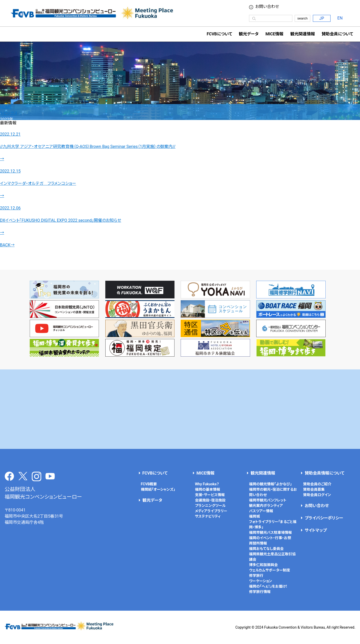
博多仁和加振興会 (263, 565)
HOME (6, 107)
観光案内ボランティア (266, 506)
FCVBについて (155, 473)
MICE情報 (274, 34)
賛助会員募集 (314, 489)
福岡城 (254, 516)
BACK (7, 245)
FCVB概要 (149, 484)
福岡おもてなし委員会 (266, 549)
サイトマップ (316, 530)
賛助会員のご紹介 (317, 484)
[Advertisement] (180, 409)
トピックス (9, 113)
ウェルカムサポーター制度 (270, 570)
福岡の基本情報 (208, 489)
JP (322, 18)
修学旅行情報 (260, 592)
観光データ (249, 34)
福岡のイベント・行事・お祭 (270, 538)
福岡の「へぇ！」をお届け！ (268, 586)
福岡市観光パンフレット (268, 500)
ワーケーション (261, 581)
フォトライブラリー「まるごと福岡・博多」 (273, 524)
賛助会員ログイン (317, 495)
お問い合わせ (267, 7)
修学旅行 (256, 576)
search (302, 18)
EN (340, 18)
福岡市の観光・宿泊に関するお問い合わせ (273, 492)
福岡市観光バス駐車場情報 (270, 532)
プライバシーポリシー (324, 518)
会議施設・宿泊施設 (210, 500)
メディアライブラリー (211, 511)
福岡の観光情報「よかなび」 (270, 484)
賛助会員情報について (325, 473)
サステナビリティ (208, 516)
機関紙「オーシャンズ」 (158, 489)
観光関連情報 (263, 473)
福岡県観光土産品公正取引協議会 (272, 557)
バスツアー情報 (261, 511)
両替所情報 (258, 543)
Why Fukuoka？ (207, 484)
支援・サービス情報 (210, 495)
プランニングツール (210, 506)
